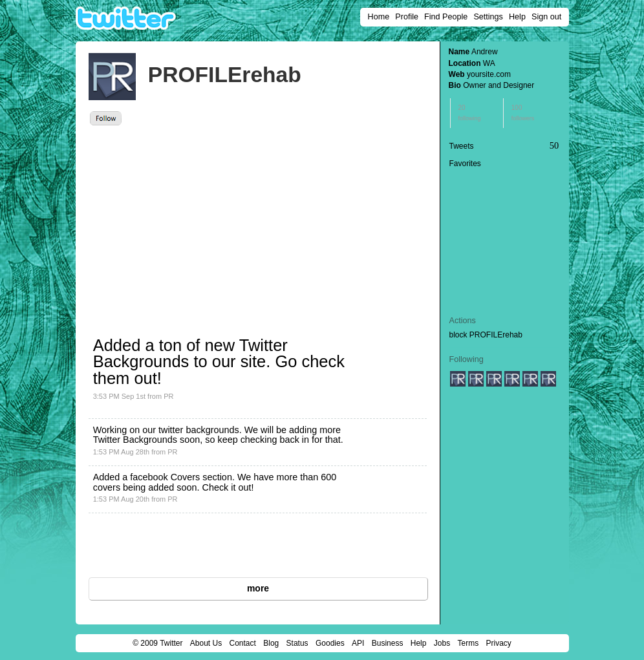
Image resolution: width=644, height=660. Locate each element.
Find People (446, 17)
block (458, 335)
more (258, 588)
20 (470, 113)
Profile (407, 17)
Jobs (442, 643)
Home (379, 17)
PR (168, 396)
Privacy (499, 643)
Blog (271, 643)
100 (523, 113)
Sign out (546, 17)
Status (297, 643)
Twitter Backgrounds (135, 440)
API (358, 643)
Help (517, 17)
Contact (243, 643)
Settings (488, 17)
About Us (206, 643)
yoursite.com (489, 74)
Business (388, 643)
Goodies (330, 643)
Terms (468, 643)
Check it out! (228, 487)
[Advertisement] (206, 222)
